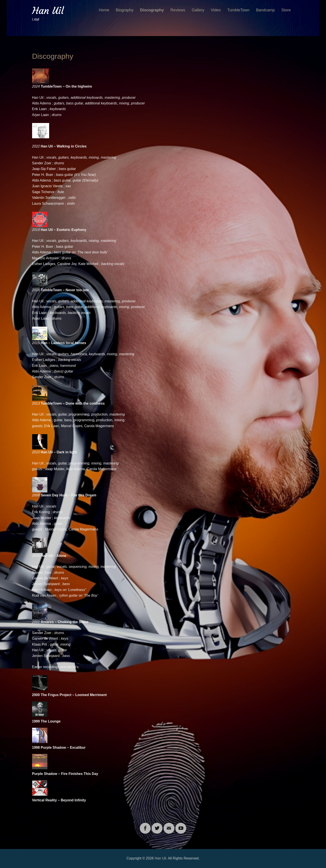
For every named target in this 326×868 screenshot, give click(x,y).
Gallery (198, 10)
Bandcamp (265, 10)
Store (286, 10)
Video (216, 10)
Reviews (178, 10)
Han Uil (48, 11)
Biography (125, 10)
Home (104, 10)
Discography (152, 10)
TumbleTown (238, 10)
